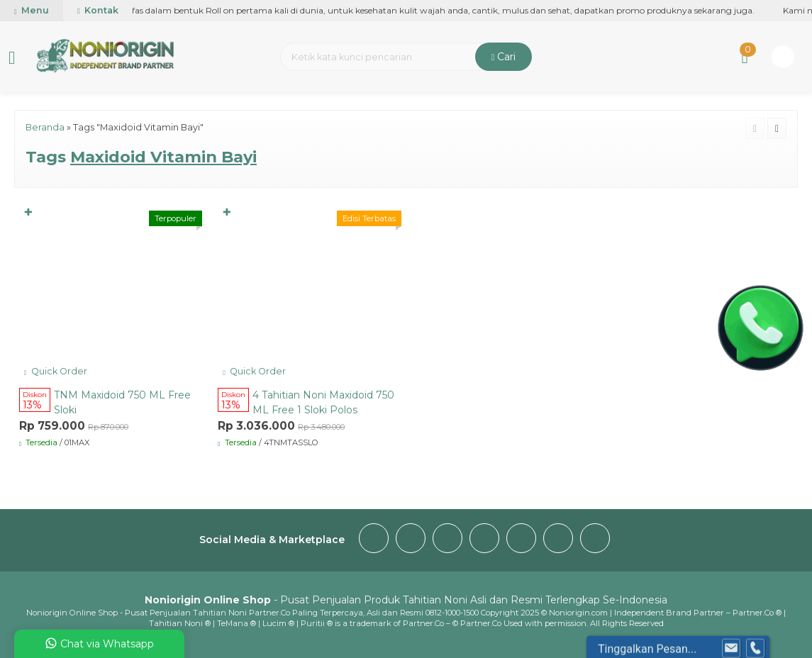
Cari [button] (504, 57)
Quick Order (56, 371)
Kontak (98, 10)
